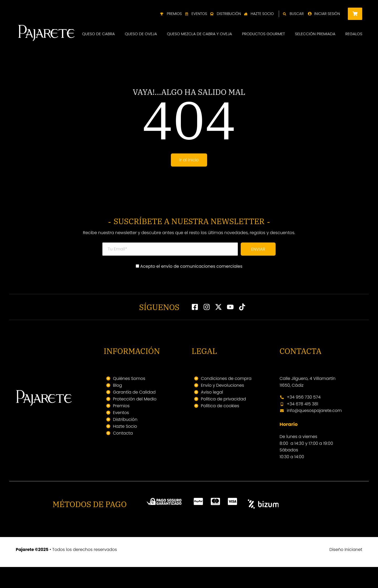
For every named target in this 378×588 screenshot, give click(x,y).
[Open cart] (355, 14)
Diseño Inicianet (346, 571)
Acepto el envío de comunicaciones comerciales (189, 287)
